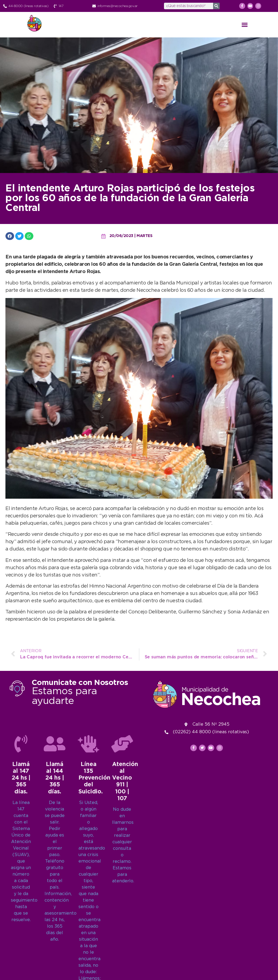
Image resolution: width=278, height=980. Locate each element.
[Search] (216, 6)
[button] (245, 25)
